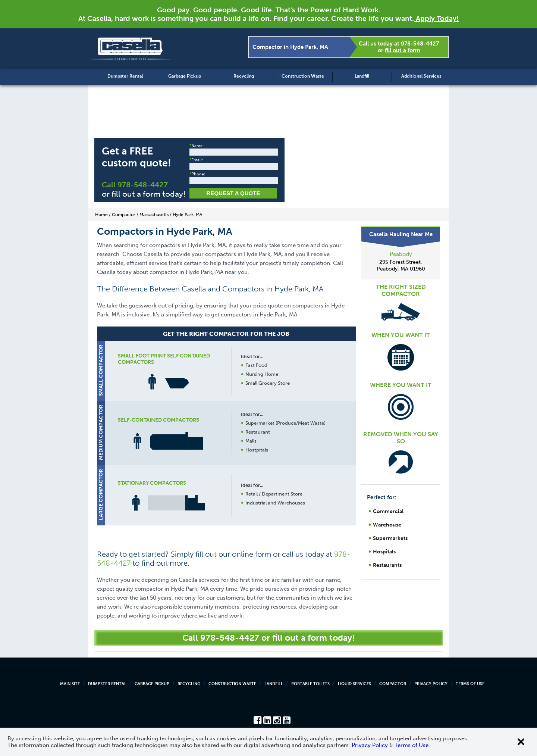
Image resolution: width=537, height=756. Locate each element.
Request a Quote (233, 193)
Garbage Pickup (185, 76)
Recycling (244, 76)
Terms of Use (470, 684)
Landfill (362, 76)
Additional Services (421, 76)
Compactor (393, 684)
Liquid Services (354, 684)
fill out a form (403, 50)
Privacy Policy (431, 684)
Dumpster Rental (125, 76)
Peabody (401, 254)
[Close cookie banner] (521, 742)
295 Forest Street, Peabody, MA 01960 (401, 265)
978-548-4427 (420, 44)
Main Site (70, 684)
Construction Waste (303, 76)
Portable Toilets (310, 684)
